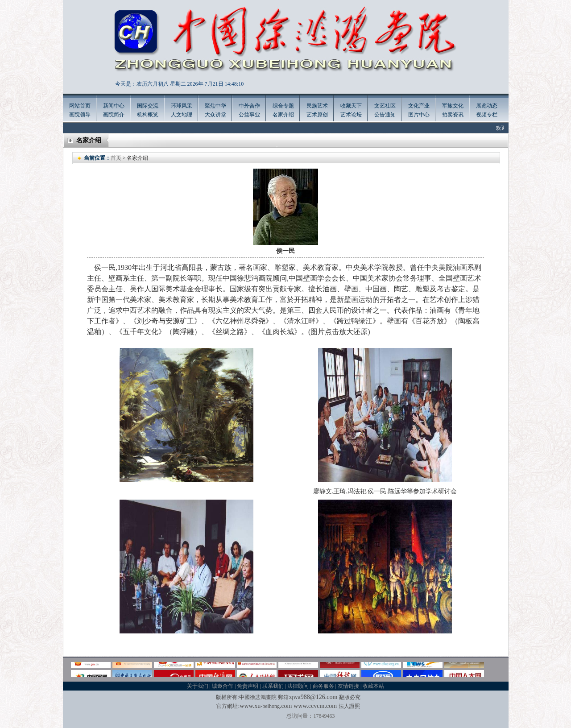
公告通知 (385, 115)
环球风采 (182, 106)
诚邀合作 (223, 686)
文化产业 (419, 106)
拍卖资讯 (453, 115)
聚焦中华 (215, 106)
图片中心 (419, 115)
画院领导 (80, 115)
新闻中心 (114, 106)
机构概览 (148, 115)
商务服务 (323, 686)
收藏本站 (373, 686)
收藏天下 (351, 106)
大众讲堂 (215, 115)
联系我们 (273, 686)
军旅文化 (453, 106)
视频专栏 (487, 115)
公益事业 (249, 115)
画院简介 (114, 115)
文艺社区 (385, 106)
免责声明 (248, 686)
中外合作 (249, 106)
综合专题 (283, 106)
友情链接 (348, 686)
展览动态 (487, 106)
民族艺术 (317, 106)
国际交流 (148, 106)
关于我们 (198, 686)
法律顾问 (298, 686)
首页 (116, 158)
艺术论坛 (351, 115)
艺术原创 (317, 115)
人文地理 (182, 115)
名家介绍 (283, 115)
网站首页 (80, 106)
